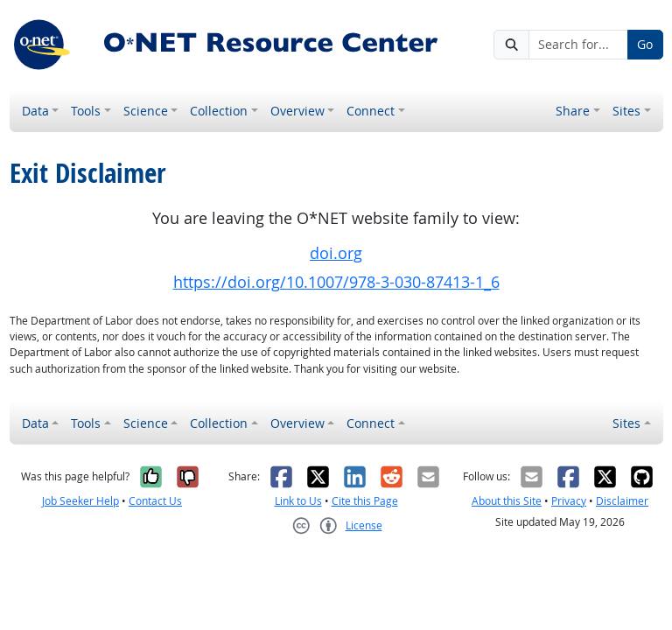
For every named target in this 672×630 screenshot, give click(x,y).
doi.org (336, 253)
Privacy (569, 501)
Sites (626, 111)
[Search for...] (578, 45)
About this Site (507, 501)
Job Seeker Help (80, 501)
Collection (219, 111)
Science (146, 111)
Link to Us (298, 501)
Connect (371, 111)
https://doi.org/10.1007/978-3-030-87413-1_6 (336, 282)
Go (645, 44)
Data (35, 111)
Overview (297, 111)
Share (573, 111)
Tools (86, 111)
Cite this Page (365, 501)
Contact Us (155, 501)
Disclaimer (622, 501)
